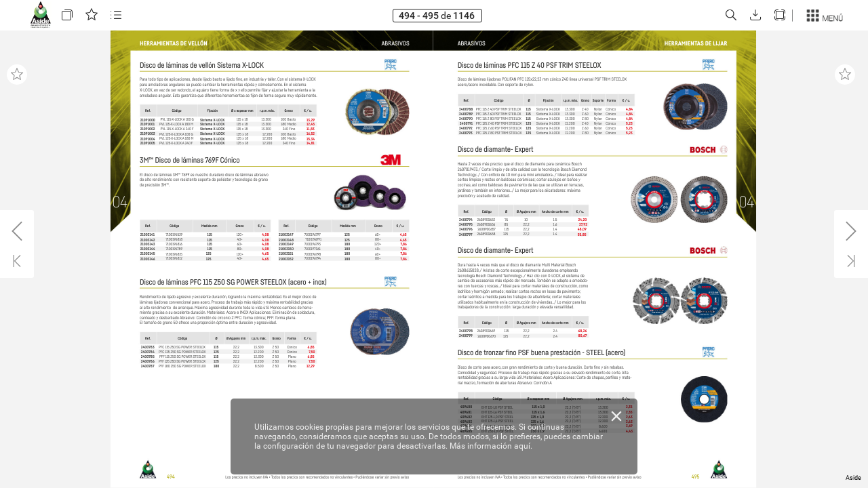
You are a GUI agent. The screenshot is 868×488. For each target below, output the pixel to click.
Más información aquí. (491, 446)
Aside (853, 478)
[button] (67, 15)
